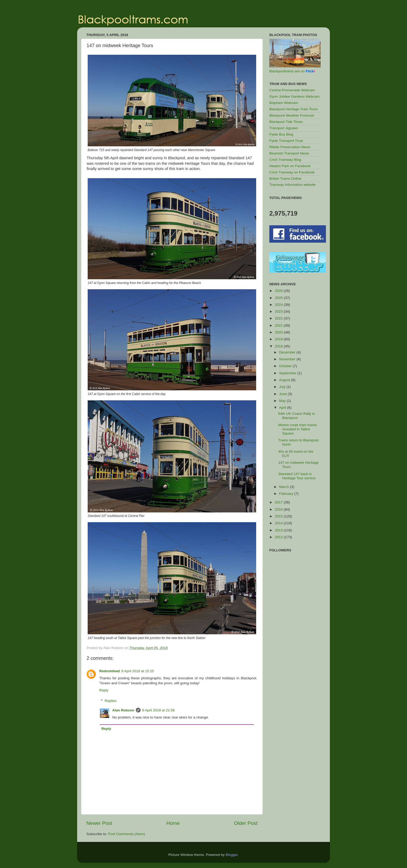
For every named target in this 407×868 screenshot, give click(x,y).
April (283, 408)
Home (173, 823)
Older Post (246, 823)
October (286, 366)
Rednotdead (110, 671)
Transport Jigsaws (284, 128)
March (284, 487)
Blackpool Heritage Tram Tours (294, 109)
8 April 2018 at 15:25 (138, 671)
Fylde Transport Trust (286, 141)
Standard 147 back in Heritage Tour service (297, 476)
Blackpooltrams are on (292, 71)
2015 (279, 516)
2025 (279, 298)
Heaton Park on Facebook (290, 166)
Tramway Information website (292, 185)
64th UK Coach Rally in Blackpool (297, 416)
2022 (279, 318)
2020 (279, 332)
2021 (279, 325)
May (283, 401)
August (285, 380)
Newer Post (99, 823)
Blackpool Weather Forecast (292, 115)
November (288, 359)
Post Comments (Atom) (127, 834)
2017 (279, 502)
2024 (279, 305)
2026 (279, 291)
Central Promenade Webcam (292, 90)
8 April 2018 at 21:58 (158, 710)
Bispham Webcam (284, 103)
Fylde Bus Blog (281, 134)
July (283, 387)
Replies (111, 701)
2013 (279, 530)
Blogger (232, 855)
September (288, 373)
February (287, 494)
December (288, 352)
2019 (279, 339)
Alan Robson (123, 710)
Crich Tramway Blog (285, 160)
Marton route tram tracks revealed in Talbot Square (298, 429)
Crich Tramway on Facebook (292, 172)
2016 (279, 509)
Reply (104, 690)
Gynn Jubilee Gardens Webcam (294, 96)
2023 (279, 311)
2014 (279, 523)
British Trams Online (285, 179)
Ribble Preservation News (290, 147)
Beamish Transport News (289, 153)
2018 (279, 346)
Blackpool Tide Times (286, 122)
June (283, 394)
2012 (279, 537)
